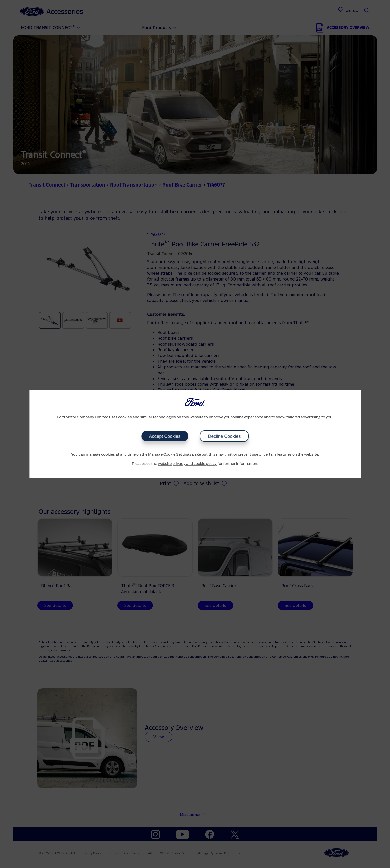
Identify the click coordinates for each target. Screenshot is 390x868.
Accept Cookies (165, 436)
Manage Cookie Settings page (175, 454)
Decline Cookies (224, 436)
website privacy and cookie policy (187, 464)
